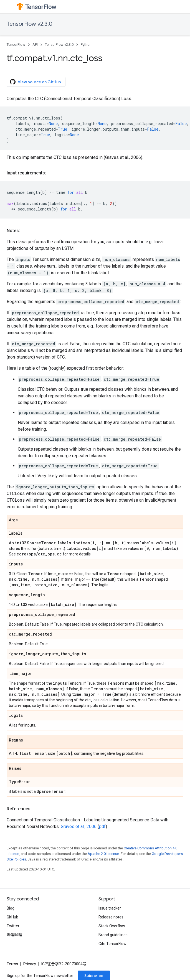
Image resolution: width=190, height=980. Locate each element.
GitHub (12, 917)
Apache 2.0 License (103, 854)
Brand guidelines (113, 935)
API (35, 45)
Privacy (30, 964)
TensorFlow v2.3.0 (30, 24)
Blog (11, 908)
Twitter (13, 926)
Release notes (111, 917)
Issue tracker (110, 908)
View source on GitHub (36, 82)
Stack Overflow (112, 926)
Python (86, 45)
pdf (102, 827)
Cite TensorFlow (112, 944)
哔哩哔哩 (14, 935)
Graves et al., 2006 (79, 827)
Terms (12, 964)
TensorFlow (16, 45)
